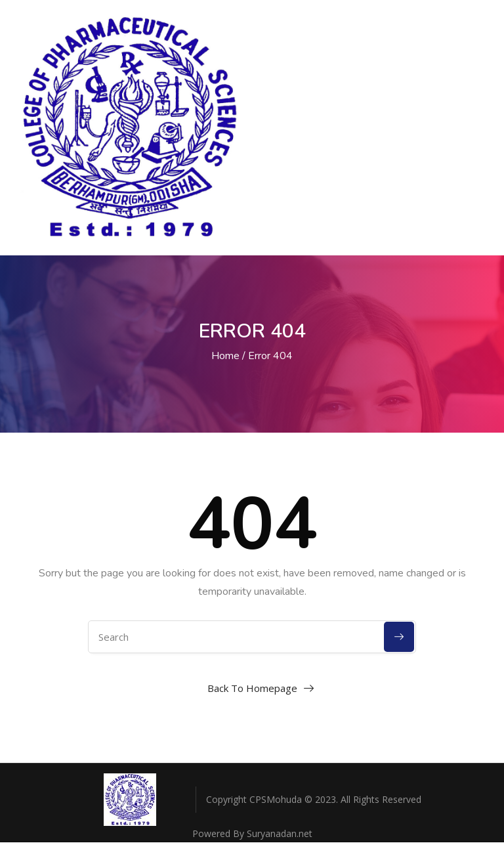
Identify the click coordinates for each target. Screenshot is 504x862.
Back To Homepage (252, 688)
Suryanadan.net (280, 833)
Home (225, 356)
